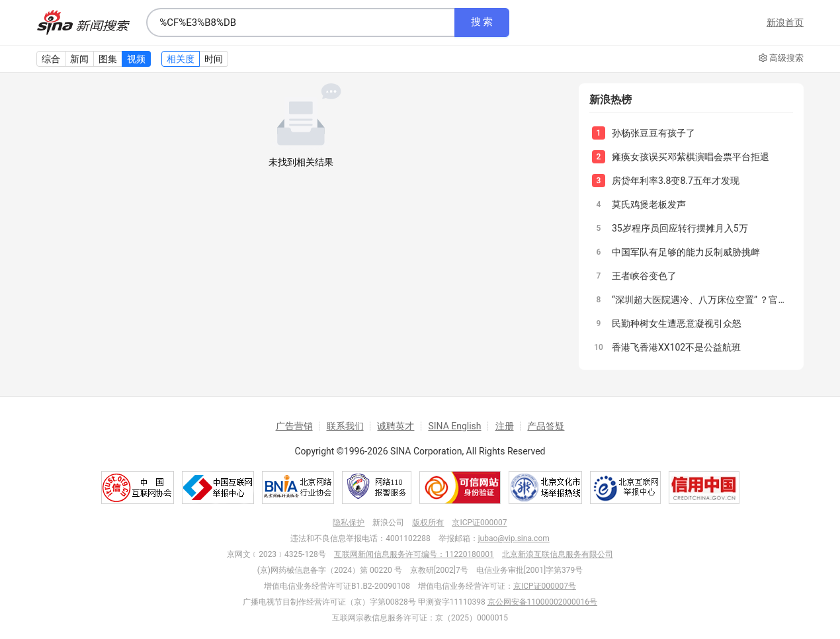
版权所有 (428, 523)
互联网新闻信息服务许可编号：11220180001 (414, 554)
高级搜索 (781, 58)
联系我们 (345, 426)
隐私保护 (349, 523)
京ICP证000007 (479, 523)
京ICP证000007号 (545, 586)
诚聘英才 (396, 426)
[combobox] (300, 22)
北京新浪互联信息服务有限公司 (558, 554)
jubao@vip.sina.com (514, 538)
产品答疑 (546, 426)
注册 (505, 426)
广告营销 (294, 426)
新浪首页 (785, 22)
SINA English (454, 426)
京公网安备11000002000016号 (542, 602)
